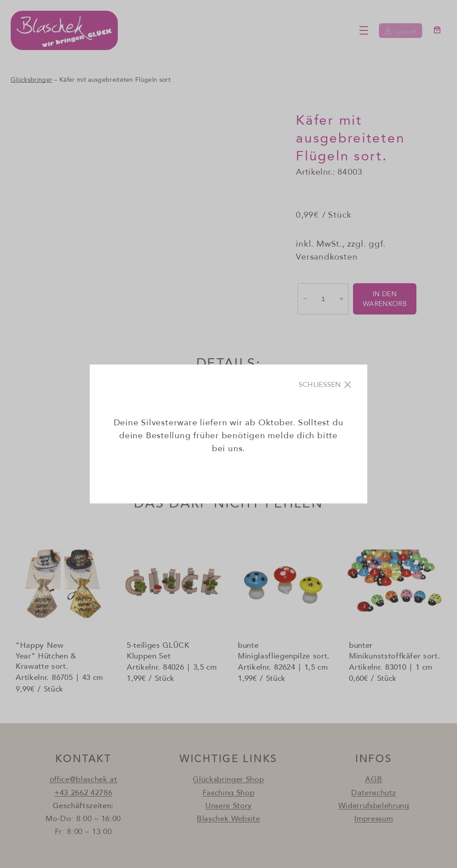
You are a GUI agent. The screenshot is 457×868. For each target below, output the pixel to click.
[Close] (326, 385)
